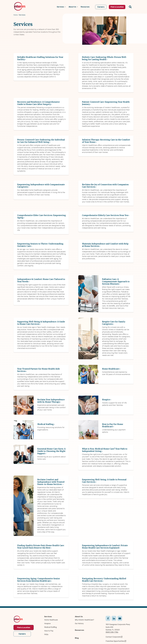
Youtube (120, 618)
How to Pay (49, 631)
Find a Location (24, 628)
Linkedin (114, 618)
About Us (79, 617)
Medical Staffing (50, 627)
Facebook (108, 618)
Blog (77, 638)
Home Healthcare (51, 620)
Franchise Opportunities (115, 641)
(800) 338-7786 (112, 632)
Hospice (47, 624)
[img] (20, 6)
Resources (79, 630)
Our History (79, 624)
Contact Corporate (113, 637)
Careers (22, 634)
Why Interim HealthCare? (84, 620)
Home (16, 15)
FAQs (46, 634)
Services (48, 617)
